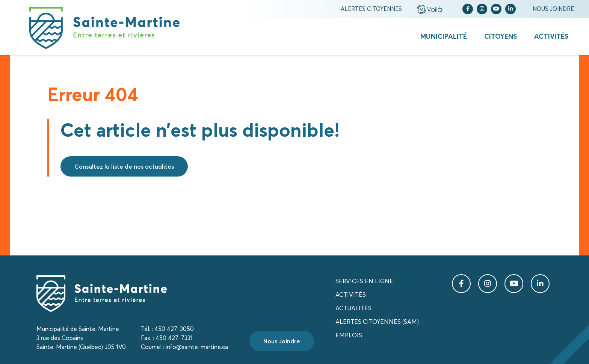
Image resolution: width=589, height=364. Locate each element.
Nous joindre (553, 9)
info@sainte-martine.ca (197, 347)
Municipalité (444, 36)
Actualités (353, 308)
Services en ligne (364, 281)
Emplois (349, 335)
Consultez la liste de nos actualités (124, 166)
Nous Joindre (282, 341)
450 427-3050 (174, 329)
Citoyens (501, 36)
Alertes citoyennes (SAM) (377, 322)
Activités (551, 36)
